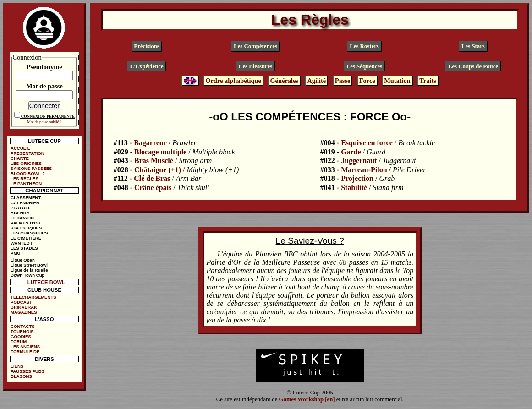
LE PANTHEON (26, 183)
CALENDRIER (25, 203)
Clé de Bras (152, 178)
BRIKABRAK (24, 307)
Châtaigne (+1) (158, 170)
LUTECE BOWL (46, 282)
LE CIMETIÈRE (26, 238)
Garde (351, 152)
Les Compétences (255, 46)
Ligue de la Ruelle (29, 270)
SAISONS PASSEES (31, 168)
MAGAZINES (24, 312)
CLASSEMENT (26, 198)
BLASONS (21, 376)
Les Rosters (364, 46)
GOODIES (21, 336)
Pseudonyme (44, 67)
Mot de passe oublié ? (44, 122)
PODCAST (21, 302)
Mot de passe (44, 86)
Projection (357, 178)
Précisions (146, 46)
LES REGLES (25, 178)
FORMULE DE (25, 352)
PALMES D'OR (26, 223)
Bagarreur (150, 143)
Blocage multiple (160, 152)
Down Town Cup (27, 275)
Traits (428, 81)
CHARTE (20, 158)
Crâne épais (153, 188)
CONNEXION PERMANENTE (48, 116)
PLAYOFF (21, 208)
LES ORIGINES (26, 163)
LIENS (17, 366)
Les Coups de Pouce (473, 66)
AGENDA (20, 213)
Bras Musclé (154, 161)
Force (367, 81)
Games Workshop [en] (307, 399)
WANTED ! (21, 243)
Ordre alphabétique (233, 81)
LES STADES (24, 248)
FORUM (19, 341)
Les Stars (473, 46)
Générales (284, 81)
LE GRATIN (22, 218)
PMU (15, 253)
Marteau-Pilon (364, 170)
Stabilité (354, 188)
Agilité (316, 81)
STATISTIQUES (26, 228)
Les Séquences (365, 66)
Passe (343, 81)
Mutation (397, 81)
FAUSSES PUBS (27, 371)
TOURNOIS (22, 331)
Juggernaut (359, 161)
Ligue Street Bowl (29, 265)
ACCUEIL (20, 148)
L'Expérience (146, 66)
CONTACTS (23, 326)
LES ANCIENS (25, 346)
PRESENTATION (27, 153)
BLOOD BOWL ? (28, 173)
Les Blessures (255, 66)
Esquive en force (367, 143)
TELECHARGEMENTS (33, 297)
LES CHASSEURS (29, 233)
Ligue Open (23, 260)
